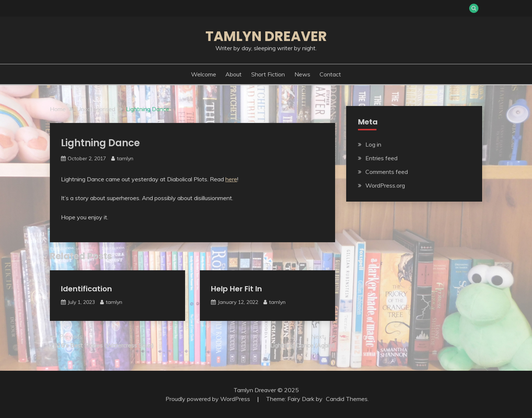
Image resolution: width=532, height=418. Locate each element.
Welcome (204, 74)
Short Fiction (268, 74)
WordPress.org (385, 185)
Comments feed (387, 172)
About (233, 74)
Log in (373, 144)
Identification (86, 289)
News (302, 74)
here (231, 179)
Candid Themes (347, 399)
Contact (330, 74)
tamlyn (125, 158)
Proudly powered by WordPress (209, 399)
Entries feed (381, 158)
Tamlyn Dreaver (266, 36)
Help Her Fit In (236, 289)
